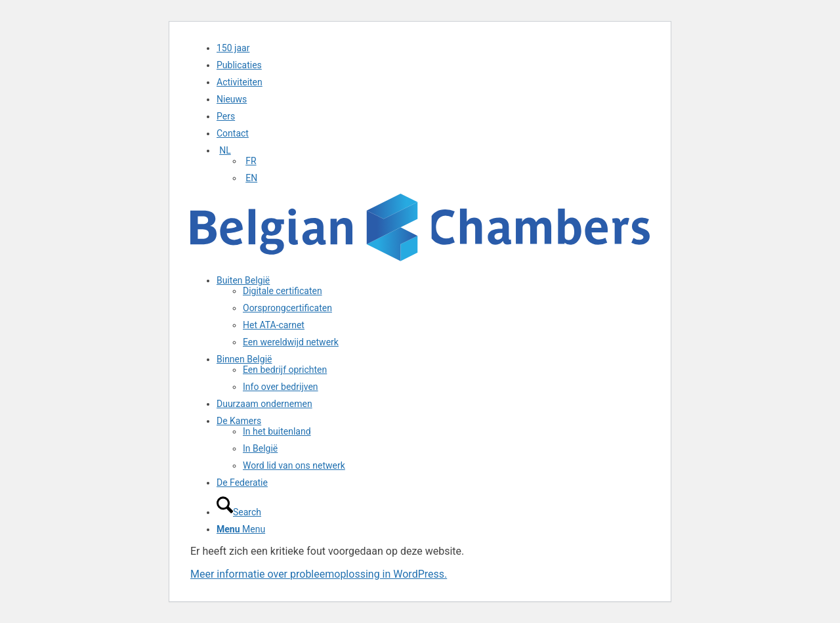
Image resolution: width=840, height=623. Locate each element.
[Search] (239, 512)
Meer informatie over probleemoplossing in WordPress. (319, 574)
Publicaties (239, 65)
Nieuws (232, 99)
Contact (233, 133)
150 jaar (233, 48)
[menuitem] (433, 48)
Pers (226, 116)
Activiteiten (240, 82)
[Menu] (241, 529)
